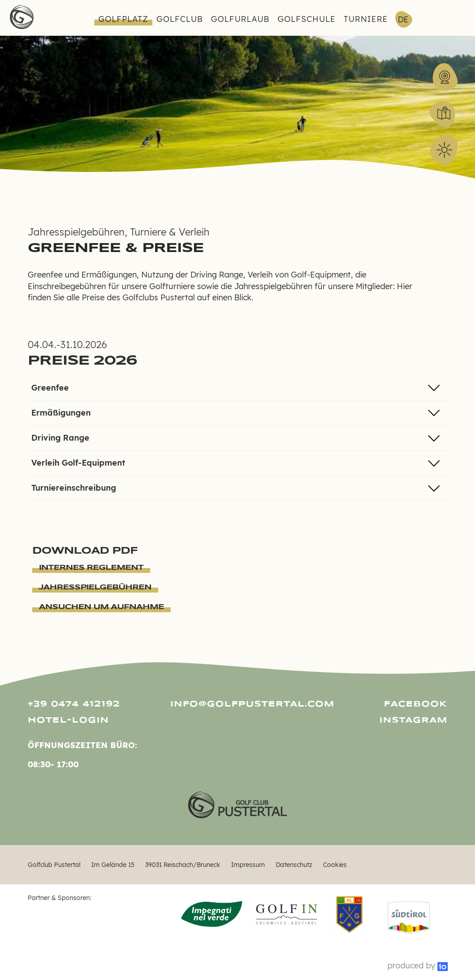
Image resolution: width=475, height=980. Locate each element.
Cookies (335, 864)
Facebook (416, 704)
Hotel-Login (68, 720)
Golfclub (180, 19)
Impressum (248, 864)
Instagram (413, 720)
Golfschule (307, 19)
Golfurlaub (240, 19)
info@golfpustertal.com (237, 704)
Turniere (366, 19)
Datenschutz (294, 864)
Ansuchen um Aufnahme (101, 607)
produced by (417, 965)
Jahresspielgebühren (95, 587)
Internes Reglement (91, 568)
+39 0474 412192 (74, 704)
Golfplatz (123, 19)
